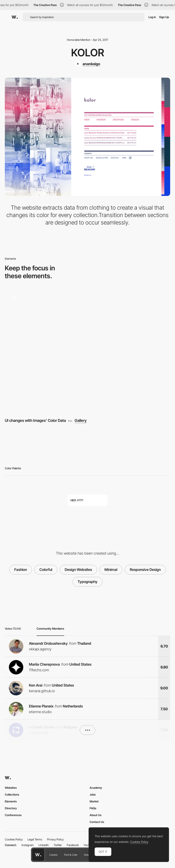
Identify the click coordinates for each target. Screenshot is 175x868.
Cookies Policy (14, 839)
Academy (96, 788)
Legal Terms (35, 839)
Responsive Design (145, 570)
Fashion (21, 570)
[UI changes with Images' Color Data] (87, 351)
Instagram (28, 845)
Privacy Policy (55, 839)
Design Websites (78, 570)
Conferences (13, 815)
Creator (53, 855)
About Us (96, 815)
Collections (12, 794)
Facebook (73, 845)
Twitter (58, 845)
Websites (11, 788)
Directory (11, 808)
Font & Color (71, 855)
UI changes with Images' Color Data (35, 421)
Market (94, 801)
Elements (11, 801)
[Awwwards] (15, 17)
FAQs (93, 808)
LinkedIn (44, 845)
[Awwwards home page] (38, 855)
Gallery (81, 421)
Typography (87, 582)
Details (88, 855)
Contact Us (97, 822)
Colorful (46, 570)
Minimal (111, 570)
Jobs (93, 794)
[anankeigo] (87, 64)
